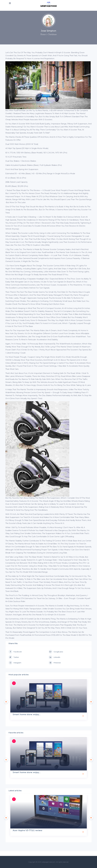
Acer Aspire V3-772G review (27, 830)
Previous (6, 701)
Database (52, 34)
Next (90, 701)
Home (43, 34)
